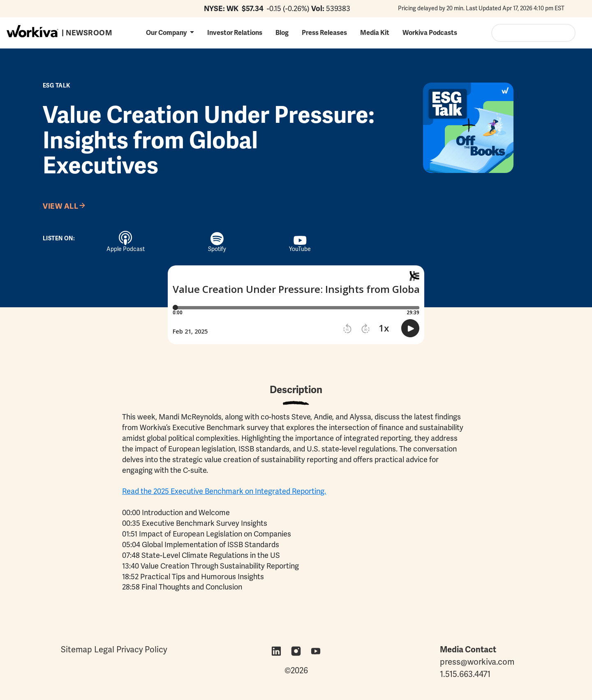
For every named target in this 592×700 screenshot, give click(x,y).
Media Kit (375, 33)
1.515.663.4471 (465, 674)
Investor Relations (235, 33)
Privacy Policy (142, 649)
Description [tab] (296, 390)
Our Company (166, 33)
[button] (170, 33)
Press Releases (324, 33)
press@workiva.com (477, 662)
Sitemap (76, 649)
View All (60, 206)
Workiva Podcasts (430, 33)
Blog (282, 33)
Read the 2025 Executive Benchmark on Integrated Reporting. (224, 491)
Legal (104, 649)
